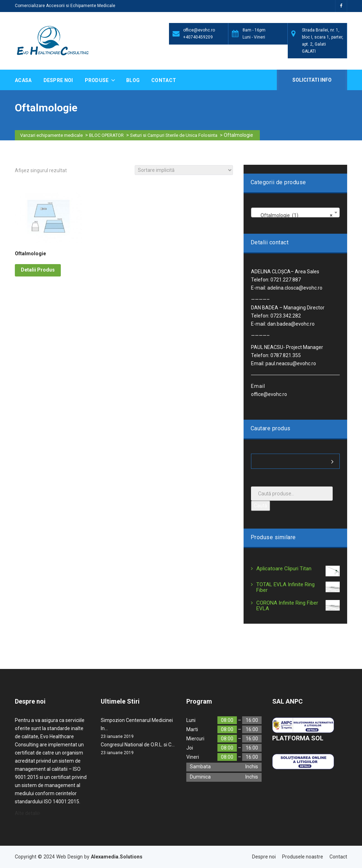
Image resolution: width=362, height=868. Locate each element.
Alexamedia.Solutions (117, 857)
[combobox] (295, 212)
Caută (261, 506)
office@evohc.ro (199, 30)
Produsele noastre (303, 857)
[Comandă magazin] (184, 170)
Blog (133, 80)
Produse (97, 80)
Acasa (23, 80)
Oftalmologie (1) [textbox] (293, 215)
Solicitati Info (311, 80)
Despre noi (58, 80)
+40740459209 (198, 37)
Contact (164, 80)
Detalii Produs (38, 270)
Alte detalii (28, 813)
